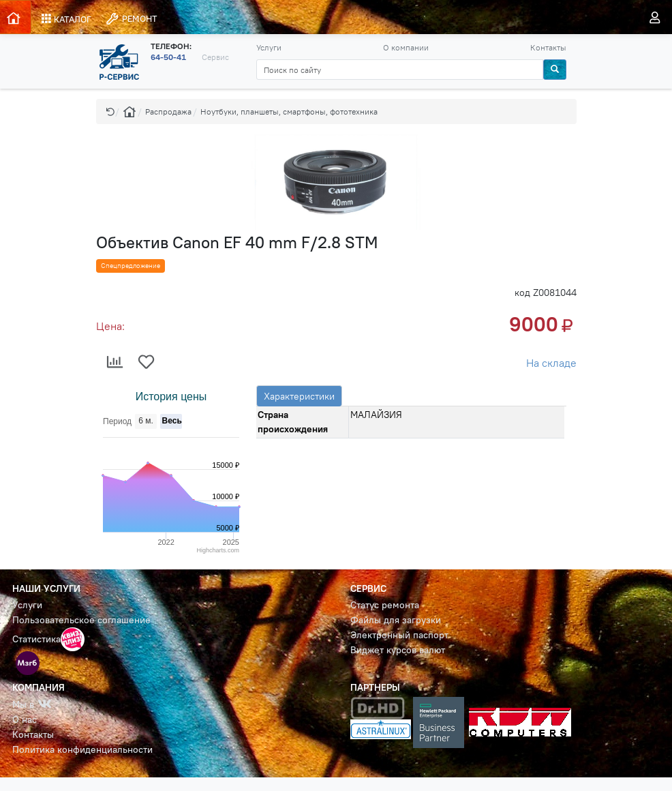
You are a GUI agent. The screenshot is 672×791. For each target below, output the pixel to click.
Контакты (548, 47)
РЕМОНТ (131, 19)
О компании (406, 47)
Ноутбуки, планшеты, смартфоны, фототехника (289, 111)
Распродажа (168, 111)
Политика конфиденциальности (82, 749)
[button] (110, 111)
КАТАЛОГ (66, 19)
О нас (25, 719)
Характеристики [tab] (299, 396)
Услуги (269, 47)
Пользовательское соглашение (81, 620)
